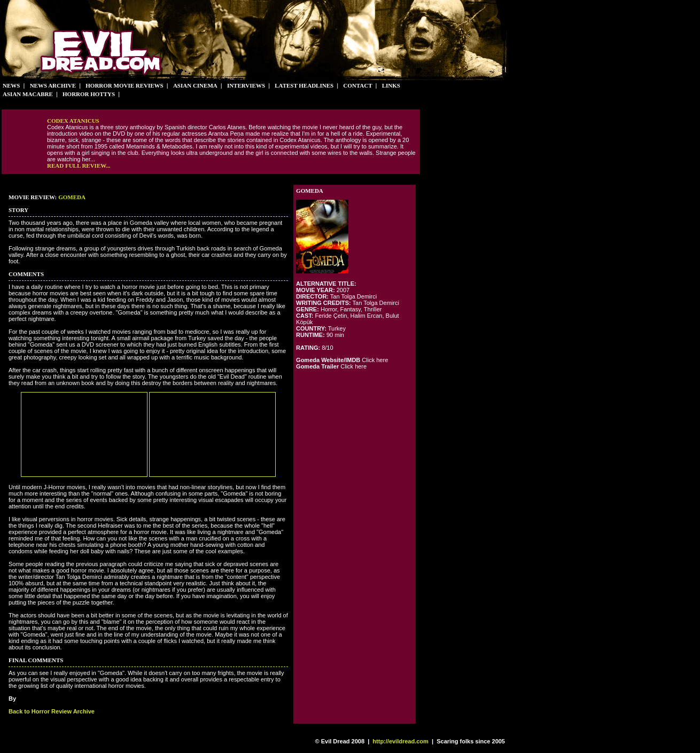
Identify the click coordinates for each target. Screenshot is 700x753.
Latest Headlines (304, 85)
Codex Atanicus (73, 121)
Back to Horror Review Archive (52, 711)
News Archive (53, 85)
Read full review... (79, 166)
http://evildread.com (400, 741)
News (11, 85)
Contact (357, 85)
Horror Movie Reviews (124, 85)
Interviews (246, 85)
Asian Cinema (195, 85)
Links (391, 85)
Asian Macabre (28, 94)
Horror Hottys (89, 94)
